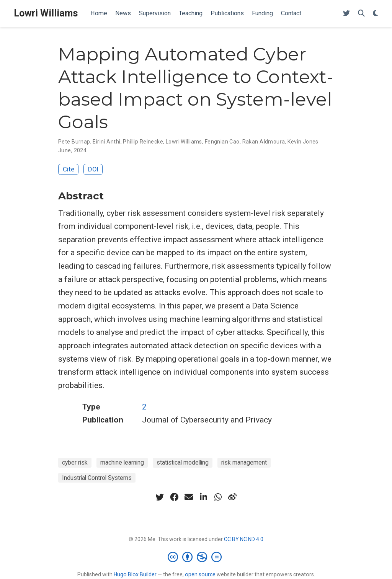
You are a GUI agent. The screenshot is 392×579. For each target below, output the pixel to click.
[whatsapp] (218, 497)
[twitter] (160, 497)
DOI (93, 169)
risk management (244, 462)
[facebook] (174, 497)
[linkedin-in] (203, 497)
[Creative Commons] (196, 557)
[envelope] (189, 497)
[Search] (361, 14)
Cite (69, 169)
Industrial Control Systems (97, 478)
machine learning (122, 462)
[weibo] (232, 497)
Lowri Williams (46, 13)
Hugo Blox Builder (135, 574)
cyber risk (75, 462)
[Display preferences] (376, 14)
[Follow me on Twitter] (346, 14)
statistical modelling (183, 462)
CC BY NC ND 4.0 (244, 539)
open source (200, 574)
